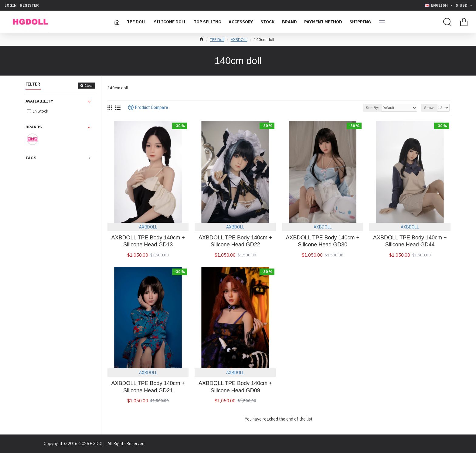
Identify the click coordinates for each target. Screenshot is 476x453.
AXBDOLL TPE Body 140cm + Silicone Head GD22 (235, 241)
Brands (34, 127)
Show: (429, 108)
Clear (89, 85)
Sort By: (372, 108)
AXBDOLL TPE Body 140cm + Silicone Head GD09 (235, 387)
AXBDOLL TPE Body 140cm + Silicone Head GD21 (148, 387)
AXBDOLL (239, 40)
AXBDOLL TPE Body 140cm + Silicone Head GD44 (410, 241)
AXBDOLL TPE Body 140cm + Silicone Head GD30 (323, 241)
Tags (31, 158)
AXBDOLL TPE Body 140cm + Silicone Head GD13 (148, 241)
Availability (39, 101)
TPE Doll (217, 40)
